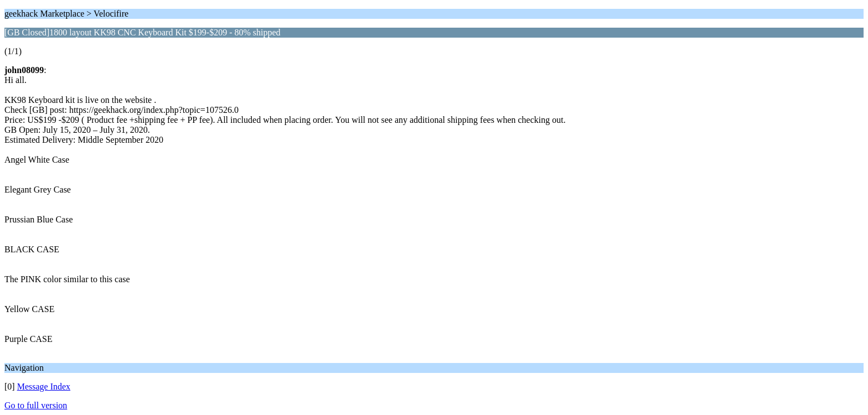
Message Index (44, 387)
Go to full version (36, 405)
